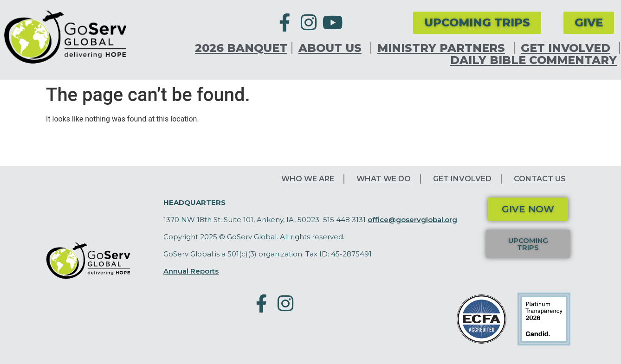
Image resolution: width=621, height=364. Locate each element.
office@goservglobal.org (412, 220)
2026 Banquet (241, 48)
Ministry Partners (443, 48)
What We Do (384, 179)
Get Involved (568, 48)
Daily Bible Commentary (534, 60)
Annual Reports (191, 271)
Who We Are (308, 179)
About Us (332, 48)
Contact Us (540, 179)
